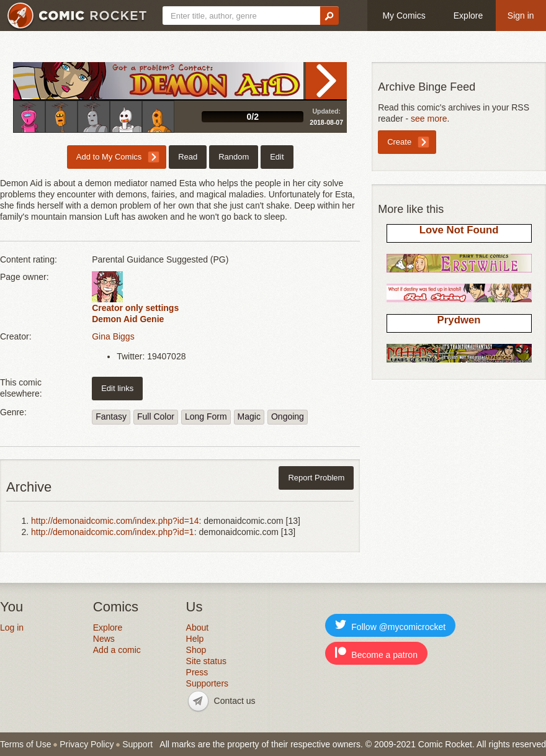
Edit (277, 157)
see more (429, 119)
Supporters (207, 683)
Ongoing (288, 416)
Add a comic (117, 650)
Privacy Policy (87, 744)
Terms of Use (25, 744)
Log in (12, 628)
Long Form (206, 416)
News (104, 639)
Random (234, 157)
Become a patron (376, 653)
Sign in (521, 16)
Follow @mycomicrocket (390, 625)
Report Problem (316, 478)
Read (326, 81)
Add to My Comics (109, 157)
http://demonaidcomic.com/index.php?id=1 (113, 532)
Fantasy (111, 416)
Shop (196, 650)
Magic (249, 416)
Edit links (117, 388)
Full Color (156, 416)
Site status (206, 661)
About (198, 628)
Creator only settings (135, 308)
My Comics (404, 16)
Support (137, 744)
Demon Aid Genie (128, 319)
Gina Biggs (113, 336)
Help (195, 639)
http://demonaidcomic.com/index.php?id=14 (115, 521)
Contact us (235, 701)
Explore (468, 16)
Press (197, 672)
